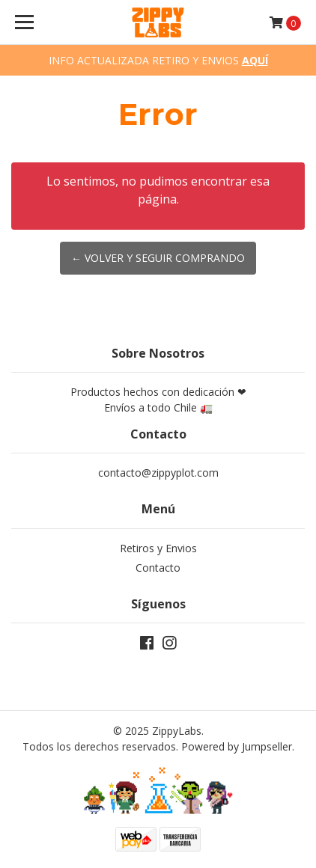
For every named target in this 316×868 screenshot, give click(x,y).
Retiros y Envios (158, 548)
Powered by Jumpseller (237, 746)
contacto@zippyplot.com (158, 473)
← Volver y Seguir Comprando (158, 258)
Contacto (158, 568)
